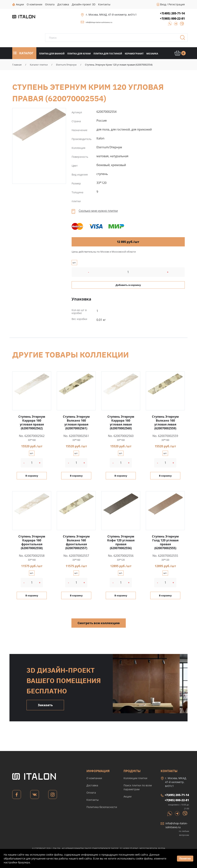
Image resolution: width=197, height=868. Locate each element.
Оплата (91, 793)
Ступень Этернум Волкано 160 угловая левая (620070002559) (165, 422)
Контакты (93, 800)
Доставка (92, 785)
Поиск (184, 39)
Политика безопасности (102, 807)
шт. (74, 262)
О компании (94, 778)
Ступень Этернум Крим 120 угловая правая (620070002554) (39, 125)
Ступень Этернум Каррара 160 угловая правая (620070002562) (32, 422)
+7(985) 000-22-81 (172, 19)
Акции (128, 796)
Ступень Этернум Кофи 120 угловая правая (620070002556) (121, 542)
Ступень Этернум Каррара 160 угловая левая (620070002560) (121, 422)
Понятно (185, 858)
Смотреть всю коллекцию (99, 623)
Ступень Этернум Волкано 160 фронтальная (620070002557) (76, 542)
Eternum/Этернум (66, 65)
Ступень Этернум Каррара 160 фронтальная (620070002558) (32, 542)
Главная (17, 65)
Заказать (45, 705)
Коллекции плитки (135, 778)
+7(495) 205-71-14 (172, 13)
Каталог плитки (39, 65)
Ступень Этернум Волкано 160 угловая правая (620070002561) (76, 422)
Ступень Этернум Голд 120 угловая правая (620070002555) (165, 542)
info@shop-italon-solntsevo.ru (99, 22)
